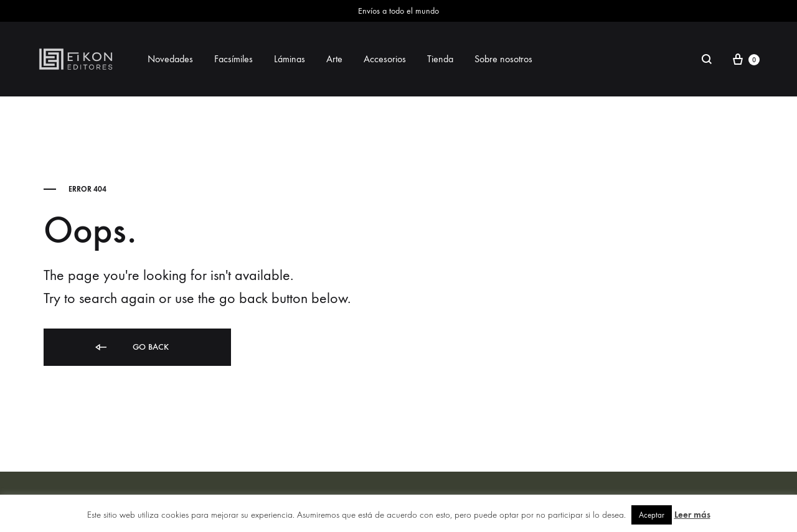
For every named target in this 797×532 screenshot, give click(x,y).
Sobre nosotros (503, 59)
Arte (334, 59)
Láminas (290, 59)
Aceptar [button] (652, 515)
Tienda (440, 59)
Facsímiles (233, 59)
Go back (131, 348)
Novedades (170, 59)
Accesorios (385, 59)
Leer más (692, 515)
